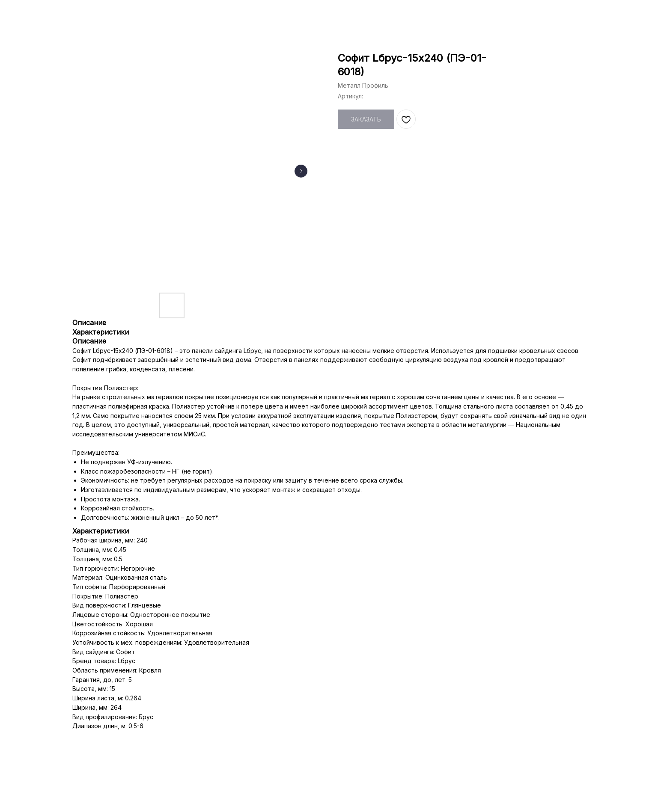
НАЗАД (27, 13)
